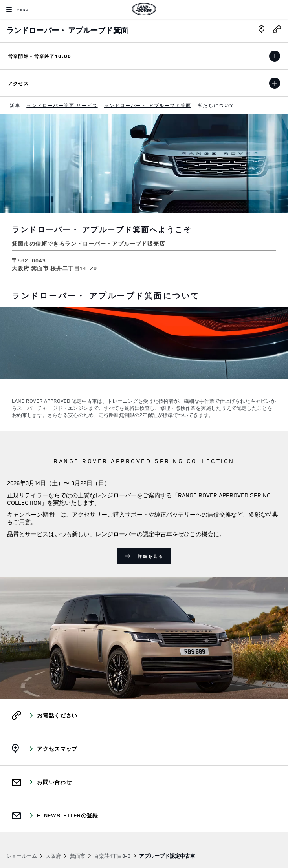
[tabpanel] (144, 369)
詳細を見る (151, 556)
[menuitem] (15, 106)
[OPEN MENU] (17, 9)
